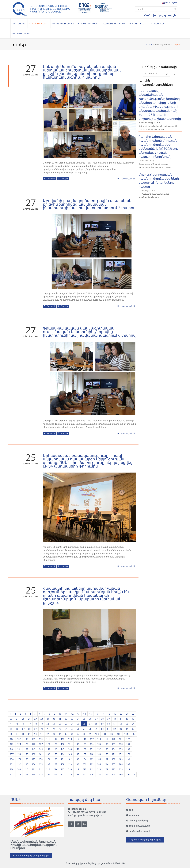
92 (48, 734)
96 (72, 734)
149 (77, 749)
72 (54, 729)
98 (84, 734)
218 (84, 769)
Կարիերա (134, 815)
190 (128, 759)
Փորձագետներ (137, 23)
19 (115, 714)
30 (54, 719)
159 (26, 754)
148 (70, 749)
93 (54, 734)
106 (12, 739)
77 (84, 729)
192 (19, 764)
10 (60, 714)
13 (78, 714)
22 (133, 714)
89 (29, 734)
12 (72, 714)
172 (121, 754)
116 (84, 739)
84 (127, 729)
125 (26, 744)
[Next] (134, 774)
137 (114, 744)
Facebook (49, 179)
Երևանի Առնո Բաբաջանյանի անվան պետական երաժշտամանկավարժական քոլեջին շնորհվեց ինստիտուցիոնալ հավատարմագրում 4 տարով (82, 72)
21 (127, 714)
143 (34, 749)
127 (41, 744)
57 (90, 724)
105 (133, 734)
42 (127, 719)
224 (128, 769)
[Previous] (11, 714)
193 (26, 764)
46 (23, 724)
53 (66, 724)
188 (114, 759)
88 (23, 734)
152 (99, 749)
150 (84, 749)
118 (99, 739)
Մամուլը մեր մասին (139, 831)
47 (29, 724)
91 (42, 734)
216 (70, 769)
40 (115, 719)
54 (72, 724)
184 (84, 759)
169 (99, 754)
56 (84, 724)
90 (35, 734)
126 (34, 744)
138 (121, 744)
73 (60, 729)
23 (11, 719)
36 (90, 719)
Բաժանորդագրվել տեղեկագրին (31, 855)
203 (99, 764)
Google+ (63, 179)
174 (12, 759)
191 (12, 764)
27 (35, 719)
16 (97, 714)
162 (48, 754)
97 (78, 734)
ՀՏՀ (131, 810)
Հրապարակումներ (89, 23)
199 (70, 764)
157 (12, 754)
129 (55, 744)
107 (19, 739)
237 (99, 774)
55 (78, 724)
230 (48, 774)
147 (63, 749)
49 (42, 724)
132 (77, 744)
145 (48, 749)
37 (96, 719)
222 (114, 769)
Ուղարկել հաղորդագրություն (145, 840)
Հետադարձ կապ (138, 820)
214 (55, 769)
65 (11, 729)
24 (17, 719)
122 (128, 739)
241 (128, 774)
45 (17, 724)
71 (48, 729)
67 (23, 729)
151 (92, 749)
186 (99, 759)
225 (12, 774)
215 (63, 769)
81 (109, 729)
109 (34, 739)
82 (115, 729)
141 (19, 749)
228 (34, 774)
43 (133, 719)
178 (41, 759)
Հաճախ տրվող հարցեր (161, 15)
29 (48, 719)
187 (106, 759)
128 (48, 744)
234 (77, 774)
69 (35, 729)
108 (26, 739)
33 (72, 719)
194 (34, 764)
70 (42, 729)
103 (119, 734)
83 (121, 729)
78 (90, 729)
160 (34, 754)
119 (106, 739)
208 (12, 769)
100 (97, 734)
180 (55, 759)
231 (55, 774)
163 (55, 754)
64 (133, 724)
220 (99, 769)
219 (92, 769)
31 (60, 719)
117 (92, 739)
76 (78, 729)
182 (70, 759)
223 (121, 769)
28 (42, 719)
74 (66, 729)
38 (102, 719)
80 (102, 729)
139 (128, 744)
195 (41, 764)
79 (96, 729)
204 (106, 764)
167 (84, 754)
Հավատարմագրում (114, 23)
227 (26, 774)
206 (121, 764)
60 (109, 724)
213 (48, 769)
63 (127, 724)
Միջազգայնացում (63, 23)
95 (66, 734)
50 (48, 724)
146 (55, 749)
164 (63, 754)
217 (77, 769)
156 (128, 749)
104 (126, 734)
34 (78, 719)
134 (92, 744)
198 (63, 764)
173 (128, 754)
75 (72, 729)
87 (17, 734)
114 (70, 739)
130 (63, 744)
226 (19, 774)
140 (12, 749)
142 (26, 749)
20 (121, 714)
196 (48, 764)
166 (77, 754)
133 (84, 744)
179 (48, 759)
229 (41, 774)
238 (106, 774)
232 (63, 774)
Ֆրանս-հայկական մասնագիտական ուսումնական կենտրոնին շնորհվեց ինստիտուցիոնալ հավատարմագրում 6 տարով (89, 332)
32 (66, 719)
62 (121, 724)
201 (84, 764)
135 (99, 744)
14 (84, 714)
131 (70, 744)
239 (114, 774)
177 (34, 759)
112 (55, 739)
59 (102, 724)
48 (35, 724)
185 (92, 759)
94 (60, 734)
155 (121, 749)
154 (114, 749)
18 (109, 714)
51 (54, 724)
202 (92, 764)
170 (106, 754)
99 (90, 734)
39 (109, 719)
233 (70, 774)
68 (29, 729)
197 (55, 764)
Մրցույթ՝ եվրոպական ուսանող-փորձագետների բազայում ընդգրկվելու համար (159, 181)
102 (111, 734)
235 (84, 774)
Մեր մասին (19, 23)
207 (128, 764)
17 (103, 714)
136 (106, 744)
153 (106, 749)
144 (41, 749)
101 (104, 734)
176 (26, 759)
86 (11, 734)
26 (29, 719)
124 (19, 744)
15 (91, 714)
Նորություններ (39, 23)
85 (133, 729)
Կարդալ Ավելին (126, 179)
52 (60, 724)
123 (12, 744)
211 (34, 769)
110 (41, 739)
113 (63, 739)
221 (106, 769)
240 (121, 774)
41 (121, 719)
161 (41, 754)
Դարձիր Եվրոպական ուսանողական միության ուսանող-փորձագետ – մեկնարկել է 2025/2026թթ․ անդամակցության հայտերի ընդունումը (158, 147)
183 (77, 759)
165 (70, 754)
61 (115, 724)
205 (114, 764)
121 (121, 739)
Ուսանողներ (157, 23)
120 (114, 739)
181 (63, 759)
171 (114, 754)
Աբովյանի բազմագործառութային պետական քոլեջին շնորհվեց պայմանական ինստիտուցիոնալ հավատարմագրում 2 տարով (89, 204)
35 (84, 719)
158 (19, 754)
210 (26, 769)
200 (77, 764)
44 (11, 724)
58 (96, 724)
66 (17, 729)
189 (121, 759)
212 (41, 769)
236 (92, 774)
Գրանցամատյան (22, 33)
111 (48, 739)
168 (92, 754)
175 (19, 759)
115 (77, 739)
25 (23, 719)
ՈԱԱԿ (149, 44)
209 (19, 769)
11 (66, 714)
